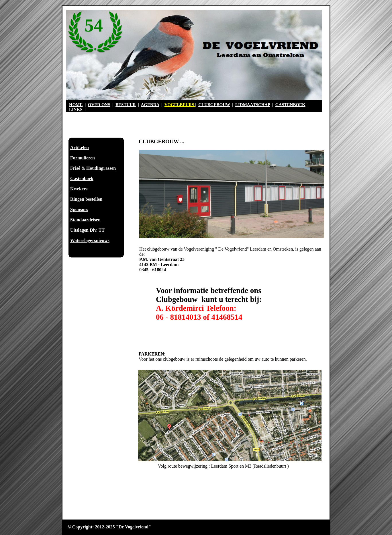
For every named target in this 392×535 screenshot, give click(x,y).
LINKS (76, 110)
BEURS (188, 105)
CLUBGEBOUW (214, 105)
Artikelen (80, 148)
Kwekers (79, 189)
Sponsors (79, 209)
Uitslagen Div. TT (87, 230)
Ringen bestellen (86, 199)
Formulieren (83, 158)
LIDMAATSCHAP (253, 105)
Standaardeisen (85, 220)
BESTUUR (126, 105)
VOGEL (172, 105)
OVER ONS (99, 105)
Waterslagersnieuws (90, 240)
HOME (76, 105)
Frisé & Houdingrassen (93, 168)
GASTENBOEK (290, 105)
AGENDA (150, 105)
